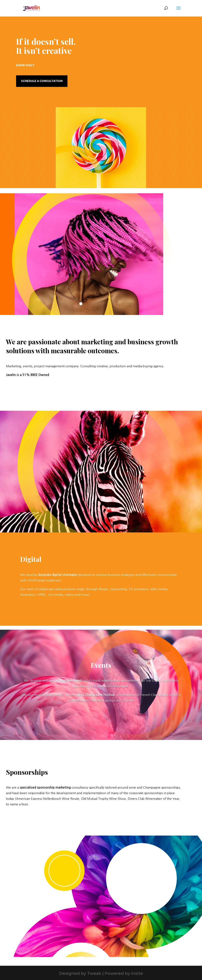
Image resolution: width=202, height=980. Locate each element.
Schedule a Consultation (42, 81)
